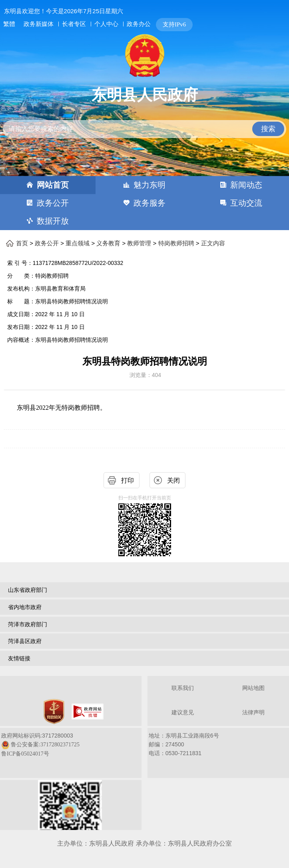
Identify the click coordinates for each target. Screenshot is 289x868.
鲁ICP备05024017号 (25, 754)
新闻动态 (246, 185)
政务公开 (53, 203)
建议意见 (183, 713)
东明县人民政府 (145, 95)
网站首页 (53, 185)
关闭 (173, 480)
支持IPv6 (174, 24)
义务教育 (108, 243)
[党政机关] (54, 712)
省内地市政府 (25, 607)
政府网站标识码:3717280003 (40, 745)
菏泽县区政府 (25, 641)
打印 (128, 480)
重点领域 (78, 243)
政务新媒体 (39, 24)
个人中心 (106, 24)
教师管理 (139, 243)
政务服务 (149, 203)
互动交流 (246, 203)
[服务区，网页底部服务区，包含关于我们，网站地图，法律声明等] (144, 754)
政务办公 (139, 24)
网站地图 (253, 688)
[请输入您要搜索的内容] (144, 129)
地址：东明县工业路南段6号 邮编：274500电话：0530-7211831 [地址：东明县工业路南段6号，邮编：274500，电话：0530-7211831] (184, 744)
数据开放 (53, 221)
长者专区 (74, 24)
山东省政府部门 (28, 590)
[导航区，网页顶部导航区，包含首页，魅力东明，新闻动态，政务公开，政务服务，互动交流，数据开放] (144, 203)
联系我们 (183, 688)
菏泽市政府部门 (28, 624)
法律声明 (253, 713)
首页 (22, 243)
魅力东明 (149, 185)
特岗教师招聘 (176, 243)
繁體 (9, 24)
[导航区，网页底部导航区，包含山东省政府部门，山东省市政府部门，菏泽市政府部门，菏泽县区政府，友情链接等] (144, 625)
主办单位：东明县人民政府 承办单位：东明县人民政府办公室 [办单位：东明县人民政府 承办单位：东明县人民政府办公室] (144, 843)
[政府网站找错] (88, 712)
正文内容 (213, 243)
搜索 (268, 129)
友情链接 (19, 658)
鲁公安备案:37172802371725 (45, 745)
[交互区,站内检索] (144, 122)
